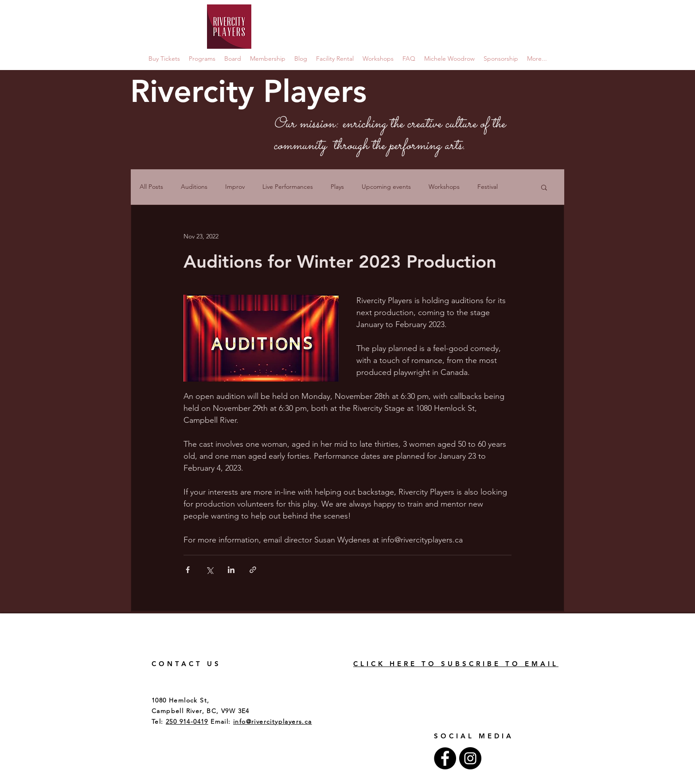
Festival (488, 187)
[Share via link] (253, 570)
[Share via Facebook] (188, 570)
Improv (235, 187)
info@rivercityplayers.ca (273, 722)
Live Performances (288, 187)
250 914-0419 (187, 722)
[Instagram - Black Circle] (470, 758)
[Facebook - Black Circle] (445, 758)
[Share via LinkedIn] (231, 570)
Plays (337, 187)
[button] (544, 188)
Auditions (194, 187)
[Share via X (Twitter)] (209, 570)
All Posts (151, 187)
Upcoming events (386, 187)
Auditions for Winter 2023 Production (340, 261)
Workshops (444, 187)
